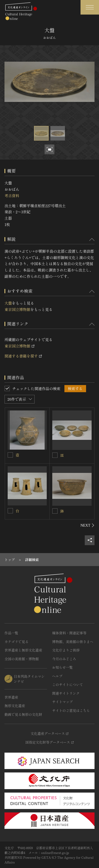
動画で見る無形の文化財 (23, 714)
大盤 (8, 303)
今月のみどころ (64, 659)
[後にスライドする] (88, 525)
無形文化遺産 (15, 706)
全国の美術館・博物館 (22, 659)
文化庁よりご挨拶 (66, 650)
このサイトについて (68, 684)
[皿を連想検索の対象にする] (55, 455)
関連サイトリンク (66, 693)
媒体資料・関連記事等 (69, 633)
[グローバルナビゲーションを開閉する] (90, 7)
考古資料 (12, 196)
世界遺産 (11, 697)
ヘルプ (57, 676)
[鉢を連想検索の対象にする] (55, 511)
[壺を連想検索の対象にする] (10, 455)
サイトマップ (63, 702)
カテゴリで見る (16, 642)
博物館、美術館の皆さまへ (73, 642)
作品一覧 (11, 633)
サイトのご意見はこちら (71, 710)
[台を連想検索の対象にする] (10, 511)
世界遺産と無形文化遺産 (23, 650)
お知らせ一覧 (63, 667)
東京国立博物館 (17, 309)
